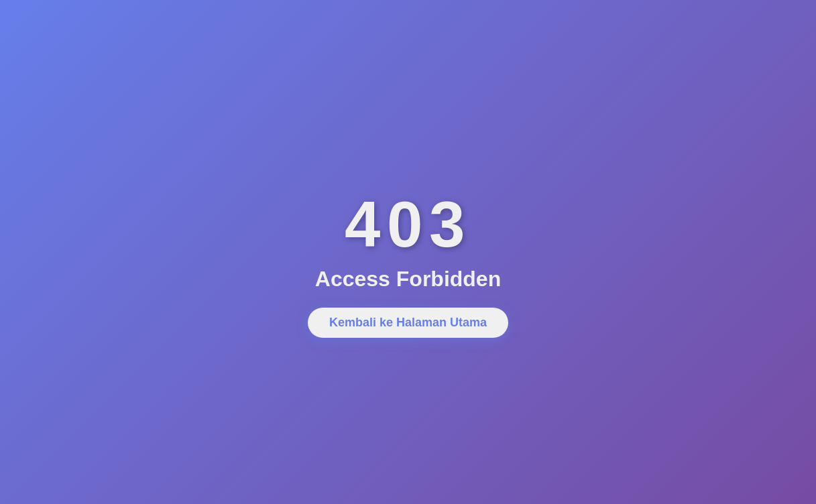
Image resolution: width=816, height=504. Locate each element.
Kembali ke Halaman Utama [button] (408, 322)
